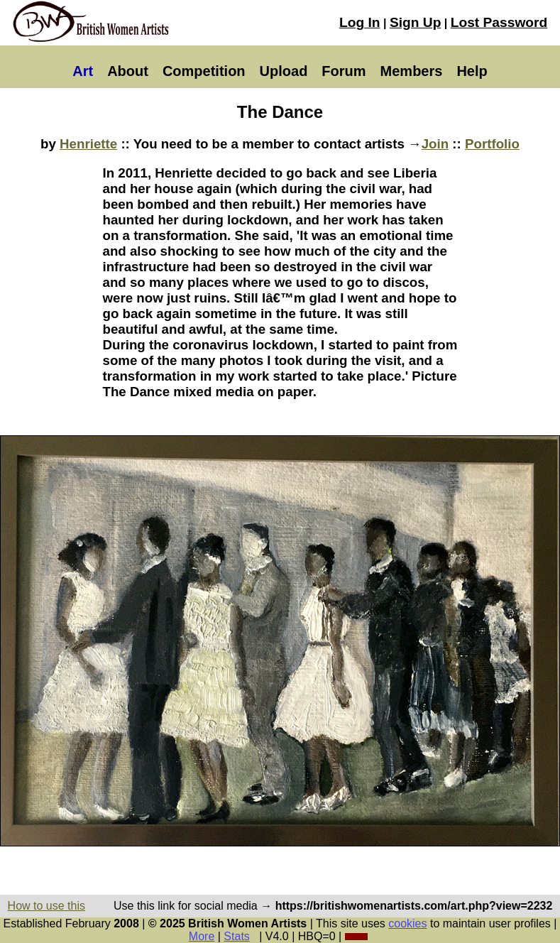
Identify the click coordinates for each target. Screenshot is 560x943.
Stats (236, 936)
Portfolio (492, 144)
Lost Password (499, 22)
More (202, 936)
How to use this (46, 906)
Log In (360, 22)
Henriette (88, 144)
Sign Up (415, 22)
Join (435, 144)
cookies (407, 923)
